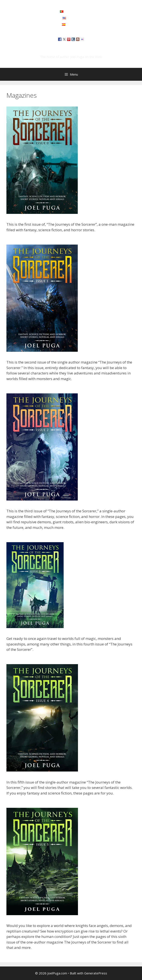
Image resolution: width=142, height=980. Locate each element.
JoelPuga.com (71, 50)
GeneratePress (96, 973)
